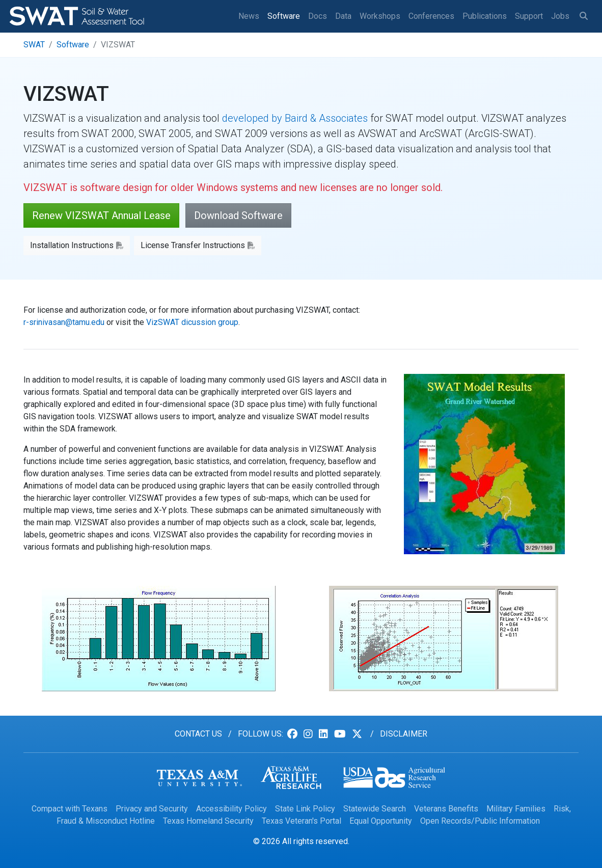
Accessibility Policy (231, 809)
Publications (485, 16)
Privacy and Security (152, 809)
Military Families (516, 809)
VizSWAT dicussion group (192, 322)
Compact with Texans (70, 809)
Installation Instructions (72, 245)
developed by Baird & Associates (295, 118)
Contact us (198, 734)
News (249, 16)
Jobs (560, 16)
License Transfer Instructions (193, 245)
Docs (318, 16)
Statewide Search (375, 809)
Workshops (380, 16)
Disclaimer (404, 734)
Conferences (431, 16)
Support (529, 16)
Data (343, 16)
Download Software (238, 215)
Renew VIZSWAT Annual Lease (101, 215)
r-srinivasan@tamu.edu (64, 322)
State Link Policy (305, 809)
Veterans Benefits (446, 809)
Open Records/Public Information (480, 821)
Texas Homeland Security (208, 821)
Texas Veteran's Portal (302, 821)
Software (284, 16)
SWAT (34, 45)
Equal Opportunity (381, 821)
